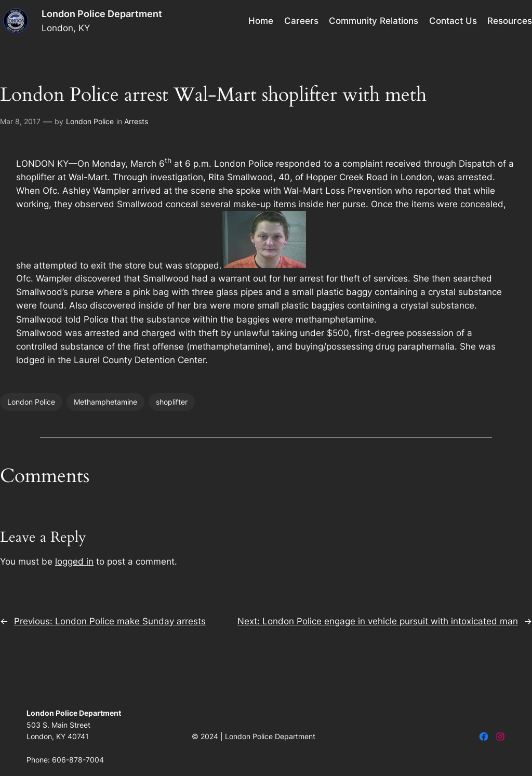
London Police (90, 121)
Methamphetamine (105, 402)
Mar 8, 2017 (20, 121)
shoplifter (172, 402)
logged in (74, 561)
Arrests (136, 121)
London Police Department (102, 14)
